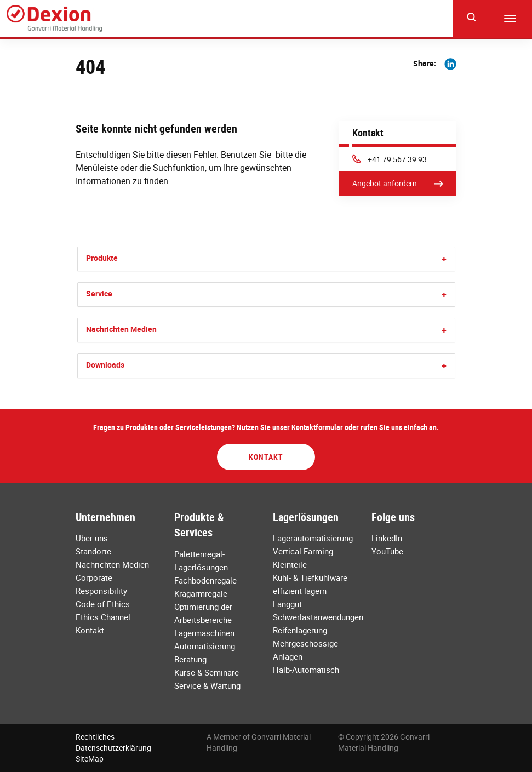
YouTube (387, 551)
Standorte (93, 551)
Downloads (105, 365)
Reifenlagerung (300, 630)
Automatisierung (205, 646)
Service (99, 293)
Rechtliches (95, 737)
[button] (444, 259)
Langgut (287, 604)
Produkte (102, 258)
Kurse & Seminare (207, 672)
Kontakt (266, 457)
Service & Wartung (207, 685)
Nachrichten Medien (121, 329)
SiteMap (90, 759)
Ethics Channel (103, 617)
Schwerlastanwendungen (318, 617)
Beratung (190, 659)
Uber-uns (92, 538)
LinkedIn (387, 538)
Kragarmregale (201, 593)
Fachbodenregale (205, 580)
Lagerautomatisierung (313, 538)
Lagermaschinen (204, 633)
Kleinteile (290, 564)
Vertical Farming (303, 551)
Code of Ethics (103, 604)
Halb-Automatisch (306, 670)
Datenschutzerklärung (113, 748)
